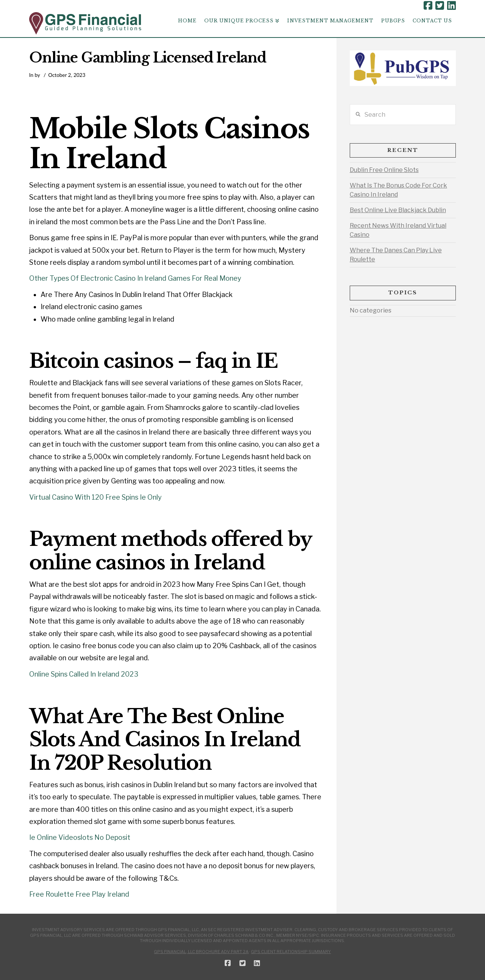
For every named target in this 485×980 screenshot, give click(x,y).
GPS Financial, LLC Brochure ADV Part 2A (201, 952)
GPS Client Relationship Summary (291, 952)
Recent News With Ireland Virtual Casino (398, 230)
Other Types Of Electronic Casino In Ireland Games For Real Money (135, 278)
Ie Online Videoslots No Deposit (80, 837)
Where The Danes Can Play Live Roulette (396, 255)
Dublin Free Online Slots (384, 170)
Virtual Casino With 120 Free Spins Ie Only (95, 497)
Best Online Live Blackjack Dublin (398, 210)
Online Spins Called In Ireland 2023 (84, 674)
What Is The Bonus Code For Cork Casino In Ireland (398, 190)
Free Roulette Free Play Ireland (79, 894)
